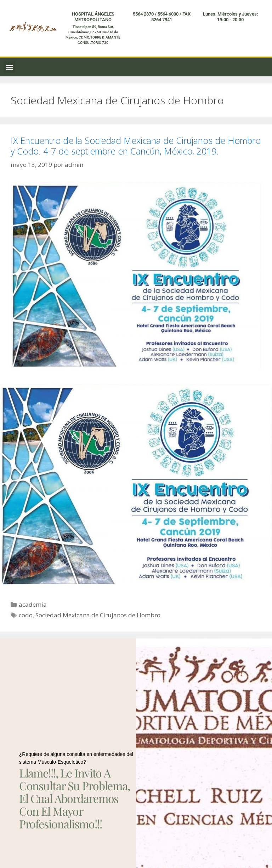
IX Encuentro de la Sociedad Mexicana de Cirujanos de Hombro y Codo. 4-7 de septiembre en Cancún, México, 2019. (136, 146)
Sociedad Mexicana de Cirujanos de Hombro (98, 615)
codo (26, 615)
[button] (9, 67)
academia (33, 604)
